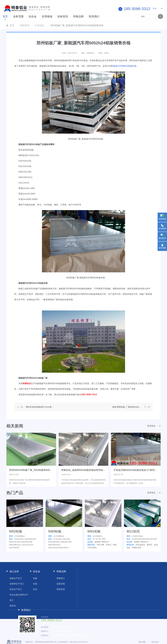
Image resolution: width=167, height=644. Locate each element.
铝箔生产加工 (16, 589)
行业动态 (39, 25)
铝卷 (35, 584)
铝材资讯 (63, 16)
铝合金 (33, 16)
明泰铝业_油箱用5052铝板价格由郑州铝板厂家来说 (88, 470)
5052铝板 (16, 531)
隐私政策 (155, 642)
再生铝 (13, 606)
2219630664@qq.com (60, 627)
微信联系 (162, 238)
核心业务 (14, 571)
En (162, 8)
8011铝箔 (133, 531)
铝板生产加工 (16, 578)
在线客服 (162, 219)
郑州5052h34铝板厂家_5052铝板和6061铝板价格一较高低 (39, 470)
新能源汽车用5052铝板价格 (124, 66)
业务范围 (18, 16)
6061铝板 (94, 531)
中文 (155, 8)
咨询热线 (162, 228)
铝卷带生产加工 (17, 584)
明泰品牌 (78, 16)
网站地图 (142, 642)
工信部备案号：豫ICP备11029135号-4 (73, 642)
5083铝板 (55, 531)
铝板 (35, 578)
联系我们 (94, 16)
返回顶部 (162, 248)
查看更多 (151, 426)
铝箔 (35, 589)
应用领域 (47, 16)
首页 (5, 16)
